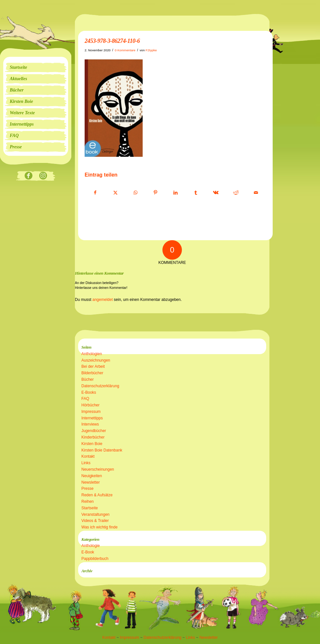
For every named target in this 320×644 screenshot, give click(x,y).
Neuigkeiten (92, 476)
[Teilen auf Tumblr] (196, 193)
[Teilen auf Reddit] (236, 193)
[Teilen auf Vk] (216, 193)
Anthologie (91, 546)
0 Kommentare (125, 50)
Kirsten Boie (92, 444)
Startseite (90, 508)
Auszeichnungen (96, 360)
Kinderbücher (93, 437)
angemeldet (103, 300)
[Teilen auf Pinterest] (155, 193)
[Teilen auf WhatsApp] (135, 193)
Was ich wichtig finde (100, 527)
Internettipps (92, 418)
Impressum (91, 412)
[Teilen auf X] (115, 193)
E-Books (89, 392)
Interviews (90, 424)
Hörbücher (90, 405)
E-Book (88, 552)
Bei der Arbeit (93, 366)
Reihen (88, 502)
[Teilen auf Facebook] (95, 193)
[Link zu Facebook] (28, 176)
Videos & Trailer (95, 521)
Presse (87, 489)
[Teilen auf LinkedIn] (176, 193)
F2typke (151, 50)
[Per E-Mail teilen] (256, 193)
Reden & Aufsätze (97, 495)
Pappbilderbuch (95, 559)
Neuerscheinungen (98, 469)
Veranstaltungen (95, 514)
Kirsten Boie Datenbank (102, 450)
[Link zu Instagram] (43, 176)
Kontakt (88, 456)
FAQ (85, 399)
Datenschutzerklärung (100, 386)
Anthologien (92, 354)
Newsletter (91, 482)
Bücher (88, 379)
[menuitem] (36, 68)
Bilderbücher (92, 373)
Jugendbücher (94, 431)
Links (86, 463)
